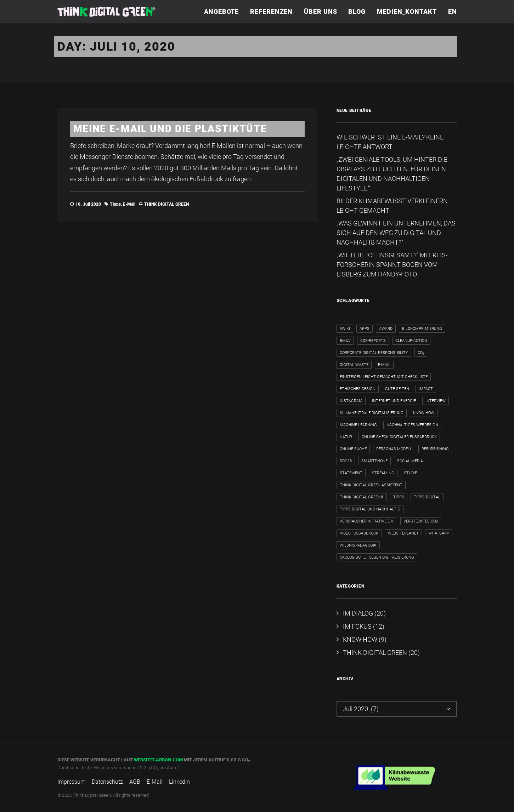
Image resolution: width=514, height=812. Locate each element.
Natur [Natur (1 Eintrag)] (346, 437)
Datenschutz (107, 782)
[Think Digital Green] (106, 12)
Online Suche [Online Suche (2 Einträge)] (353, 449)
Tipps (115, 204)
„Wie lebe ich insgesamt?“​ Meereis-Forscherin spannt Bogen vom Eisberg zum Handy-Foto (392, 265)
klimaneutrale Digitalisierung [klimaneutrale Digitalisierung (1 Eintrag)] (372, 413)
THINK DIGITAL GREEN (166, 204)
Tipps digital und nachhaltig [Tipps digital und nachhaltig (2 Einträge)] (370, 509)
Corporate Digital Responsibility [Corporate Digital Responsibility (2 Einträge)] (374, 353)
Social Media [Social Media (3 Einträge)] (410, 461)
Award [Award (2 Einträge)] (386, 329)
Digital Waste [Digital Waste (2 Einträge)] (354, 365)
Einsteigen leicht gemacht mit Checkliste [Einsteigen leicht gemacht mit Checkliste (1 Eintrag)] (384, 377)
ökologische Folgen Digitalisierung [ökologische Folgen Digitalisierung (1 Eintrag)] (377, 557)
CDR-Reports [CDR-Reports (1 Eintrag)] (373, 341)
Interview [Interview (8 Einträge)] (436, 401)
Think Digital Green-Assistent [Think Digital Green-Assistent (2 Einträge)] (371, 485)
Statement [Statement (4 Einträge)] (351, 473)
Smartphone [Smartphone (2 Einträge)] (374, 461)
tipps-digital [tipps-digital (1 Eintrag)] (427, 497)
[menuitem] (224, 12)
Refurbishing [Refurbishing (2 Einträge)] (435, 449)
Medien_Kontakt (407, 12)
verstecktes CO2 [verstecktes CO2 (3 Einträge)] (421, 521)
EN (453, 12)
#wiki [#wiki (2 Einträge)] (345, 329)
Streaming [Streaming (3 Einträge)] (383, 473)
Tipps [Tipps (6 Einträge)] (399, 497)
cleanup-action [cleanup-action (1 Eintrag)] (411, 341)
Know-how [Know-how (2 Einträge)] (424, 413)
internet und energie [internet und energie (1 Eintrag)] (394, 401)
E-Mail (129, 204)
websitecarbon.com (158, 760)
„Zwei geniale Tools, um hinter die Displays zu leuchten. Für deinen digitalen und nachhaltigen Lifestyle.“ (392, 174)
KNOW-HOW (360, 639)
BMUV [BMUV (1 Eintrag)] (345, 341)
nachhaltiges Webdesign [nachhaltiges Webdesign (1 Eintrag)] (412, 425)
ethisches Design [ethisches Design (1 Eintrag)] (358, 389)
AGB (135, 782)
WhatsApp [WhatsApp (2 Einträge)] (439, 533)
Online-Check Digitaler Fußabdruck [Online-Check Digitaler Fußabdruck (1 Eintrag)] (399, 437)
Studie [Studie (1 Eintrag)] (410, 473)
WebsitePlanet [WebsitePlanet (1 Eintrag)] (403, 533)
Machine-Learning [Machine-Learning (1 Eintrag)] (358, 425)
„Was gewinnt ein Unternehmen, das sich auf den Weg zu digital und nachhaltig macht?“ (396, 233)
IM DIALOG (358, 613)
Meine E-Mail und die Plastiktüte (170, 129)
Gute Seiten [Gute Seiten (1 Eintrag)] (397, 389)
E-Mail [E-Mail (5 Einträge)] (384, 365)
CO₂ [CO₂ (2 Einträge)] (421, 353)
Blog (357, 12)
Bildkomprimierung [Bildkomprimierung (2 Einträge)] (422, 329)
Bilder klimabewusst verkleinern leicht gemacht (392, 206)
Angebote (221, 12)
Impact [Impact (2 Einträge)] (426, 389)
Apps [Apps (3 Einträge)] (365, 329)
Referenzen (271, 12)
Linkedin (179, 782)
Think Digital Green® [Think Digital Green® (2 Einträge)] (362, 497)
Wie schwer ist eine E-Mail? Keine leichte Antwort (390, 142)
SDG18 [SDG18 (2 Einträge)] (346, 461)
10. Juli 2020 (88, 204)
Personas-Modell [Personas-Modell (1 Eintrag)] (394, 449)
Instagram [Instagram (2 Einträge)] (351, 401)
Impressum (71, 782)
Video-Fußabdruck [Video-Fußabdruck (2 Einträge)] (359, 533)
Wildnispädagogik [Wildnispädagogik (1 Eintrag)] (358, 545)
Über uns (320, 12)
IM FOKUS (357, 626)
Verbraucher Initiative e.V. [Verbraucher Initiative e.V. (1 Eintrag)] (367, 521)
